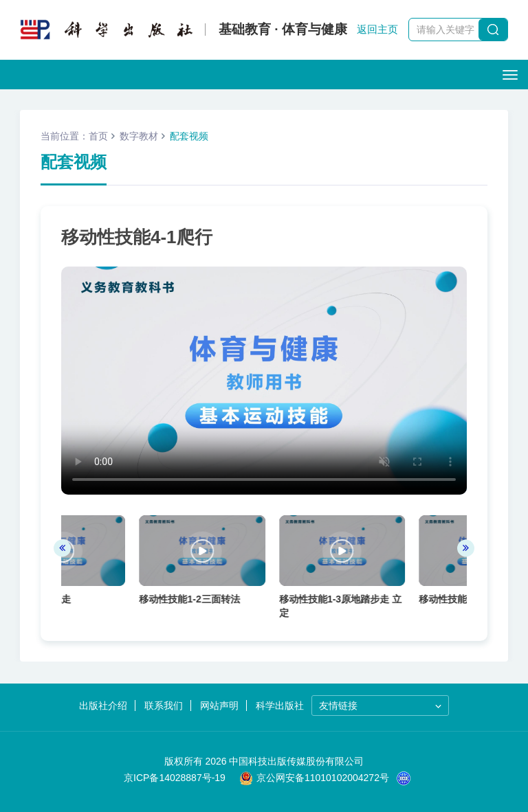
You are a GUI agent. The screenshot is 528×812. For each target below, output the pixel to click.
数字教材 (139, 136)
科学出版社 (296, 705)
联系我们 (148, 705)
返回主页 (377, 29)
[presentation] (62, 551)
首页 (98, 136)
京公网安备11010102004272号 (314, 778)
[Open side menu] (510, 75)
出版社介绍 (71, 705)
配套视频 (189, 136)
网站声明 (219, 705)
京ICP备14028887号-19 (175, 778)
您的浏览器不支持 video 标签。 (264, 381)
